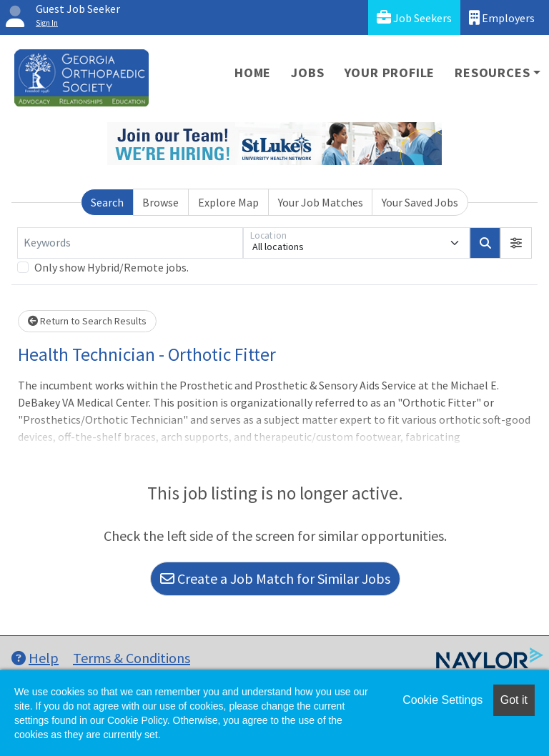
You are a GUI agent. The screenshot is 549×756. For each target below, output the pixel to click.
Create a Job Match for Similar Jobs (275, 578)
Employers (502, 18)
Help (35, 658)
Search (107, 202)
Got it (514, 700)
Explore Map (228, 202)
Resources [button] (492, 73)
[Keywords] (130, 243)
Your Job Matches (321, 202)
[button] (516, 243)
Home (253, 73)
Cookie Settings (442, 700)
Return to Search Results (87, 321)
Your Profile (390, 73)
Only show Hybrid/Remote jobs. (112, 267)
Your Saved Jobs (420, 202)
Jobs (307, 73)
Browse (160, 202)
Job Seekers (414, 18)
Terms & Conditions (132, 658)
